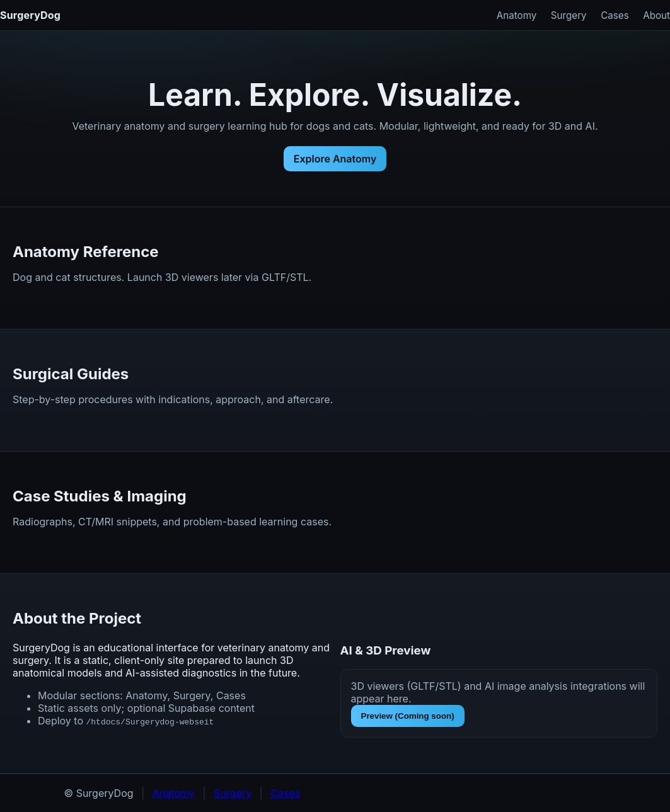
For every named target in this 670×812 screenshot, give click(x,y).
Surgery (569, 15)
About (656, 15)
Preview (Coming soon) (408, 716)
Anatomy (517, 15)
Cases (615, 15)
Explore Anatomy (335, 159)
